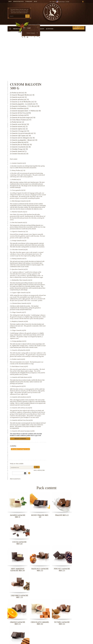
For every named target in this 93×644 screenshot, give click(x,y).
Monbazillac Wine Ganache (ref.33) (67, 250)
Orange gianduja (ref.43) (64, 316)
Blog (35, 2)
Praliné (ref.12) (61, 135)
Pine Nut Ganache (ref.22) (64, 182)
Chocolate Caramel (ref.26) (65, 214)
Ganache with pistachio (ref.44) (66, 327)
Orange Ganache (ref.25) (64, 203)
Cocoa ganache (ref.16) (63, 146)
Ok (81, 449)
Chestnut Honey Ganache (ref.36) (66, 276)
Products (17, 26)
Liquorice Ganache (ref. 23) (65, 193)
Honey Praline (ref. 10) (63, 125)
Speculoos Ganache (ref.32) (65, 237)
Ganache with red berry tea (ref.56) (67, 391)
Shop (10, 2)
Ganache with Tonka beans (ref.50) (67, 357)
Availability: (58, 433)
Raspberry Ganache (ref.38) (65, 296)
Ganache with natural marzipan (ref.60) (68, 416)
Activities (50, 26)
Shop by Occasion (38, 26)
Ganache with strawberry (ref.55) (66, 379)
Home (9, 30)
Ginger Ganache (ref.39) (64, 305)
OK (28, 16)
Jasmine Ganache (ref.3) (64, 116)
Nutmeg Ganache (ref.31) (64, 225)
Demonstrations (18, 2)
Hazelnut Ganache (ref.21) (64, 171)
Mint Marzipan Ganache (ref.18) (66, 159)
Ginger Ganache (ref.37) (64, 286)
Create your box (78, 24)
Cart (77, 11)
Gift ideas (26, 26)
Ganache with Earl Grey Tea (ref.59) (67, 405)
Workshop (29, 2)
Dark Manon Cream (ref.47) (65, 345)
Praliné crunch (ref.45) (63, 338)
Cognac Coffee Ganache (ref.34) (66, 264)
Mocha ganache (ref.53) (64, 366)
